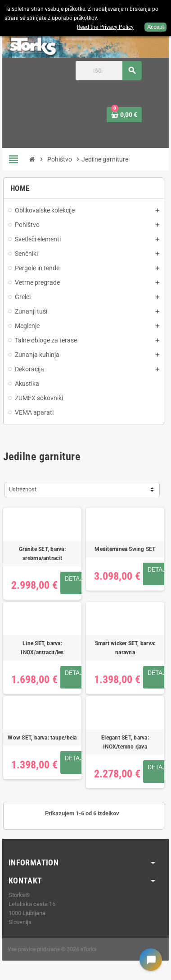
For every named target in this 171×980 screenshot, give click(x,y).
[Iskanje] (108, 71)
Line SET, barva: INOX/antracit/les (42, 648)
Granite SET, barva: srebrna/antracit (42, 554)
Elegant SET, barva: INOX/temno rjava (125, 742)
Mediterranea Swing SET (125, 549)
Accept (155, 27)
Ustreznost (23, 489)
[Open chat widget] (151, 960)
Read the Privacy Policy (105, 27)
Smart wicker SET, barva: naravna (125, 648)
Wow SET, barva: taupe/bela (42, 738)
